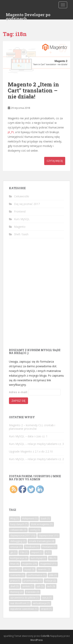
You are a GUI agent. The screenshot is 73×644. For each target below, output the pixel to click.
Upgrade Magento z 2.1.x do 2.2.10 (31, 451)
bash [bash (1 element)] (45, 519)
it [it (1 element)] (48, 552)
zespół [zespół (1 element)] (46, 609)
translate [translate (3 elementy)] (33, 592)
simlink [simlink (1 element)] (28, 586)
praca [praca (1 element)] (15, 581)
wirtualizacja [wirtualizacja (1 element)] (41, 603)
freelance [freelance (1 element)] (49, 547)
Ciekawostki (22, 196)
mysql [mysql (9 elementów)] (29, 569)
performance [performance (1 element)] (37, 575)
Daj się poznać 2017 (27, 204)
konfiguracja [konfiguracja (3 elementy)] (19, 558)
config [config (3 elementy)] (35, 530)
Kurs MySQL (22, 219)
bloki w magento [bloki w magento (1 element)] (42, 524)
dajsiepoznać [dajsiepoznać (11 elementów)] (48, 535)
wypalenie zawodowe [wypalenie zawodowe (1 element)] (24, 609)
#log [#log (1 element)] (15, 519)
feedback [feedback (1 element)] (32, 547)
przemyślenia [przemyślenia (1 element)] (33, 581)
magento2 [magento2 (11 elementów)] (48, 564)
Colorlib (45, 636)
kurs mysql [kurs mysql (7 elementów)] (38, 558)
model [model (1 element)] (16, 569)
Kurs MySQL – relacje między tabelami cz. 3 (36, 444)
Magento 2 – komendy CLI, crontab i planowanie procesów (32, 427)
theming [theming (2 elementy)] (16, 592)
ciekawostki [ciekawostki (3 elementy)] (18, 530)
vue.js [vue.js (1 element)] (47, 598)
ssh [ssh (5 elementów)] (40, 586)
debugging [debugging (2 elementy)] (18, 541)
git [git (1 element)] (13, 552)
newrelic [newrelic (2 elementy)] (44, 569)
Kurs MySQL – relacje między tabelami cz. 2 (36, 459)
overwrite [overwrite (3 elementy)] (17, 575)
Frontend (20, 211)
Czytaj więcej (55, 161)
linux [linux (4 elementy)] (15, 564)
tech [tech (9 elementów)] (51, 586)
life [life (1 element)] (53, 558)
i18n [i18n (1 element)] (24, 552)
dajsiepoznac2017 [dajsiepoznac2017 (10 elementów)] (23, 535)
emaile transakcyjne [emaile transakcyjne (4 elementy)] (42, 541)
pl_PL (11, 132)
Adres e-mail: (18, 392)
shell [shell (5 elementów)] (15, 586)
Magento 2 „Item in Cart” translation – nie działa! (33, 90)
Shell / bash (21, 234)
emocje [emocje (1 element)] (16, 547)
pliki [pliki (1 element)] (53, 575)
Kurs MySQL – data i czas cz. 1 (28, 436)
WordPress (36, 640)
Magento (20, 227)
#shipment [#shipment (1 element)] (30, 519)
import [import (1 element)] (37, 552)
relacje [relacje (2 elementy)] (51, 581)
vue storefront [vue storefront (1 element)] (20, 603)
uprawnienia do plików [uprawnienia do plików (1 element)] (25, 598)
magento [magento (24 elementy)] (29, 564)
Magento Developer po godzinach (28, 16)
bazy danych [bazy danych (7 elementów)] (19, 524)
